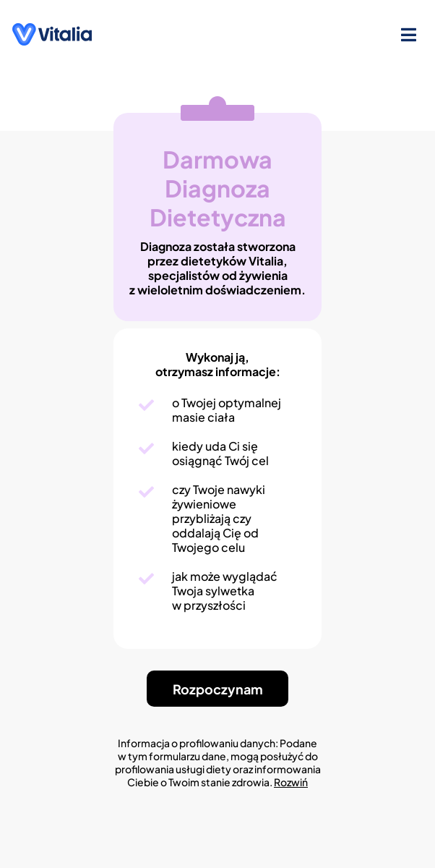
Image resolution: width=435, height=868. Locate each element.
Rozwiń (291, 782)
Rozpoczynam (218, 689)
